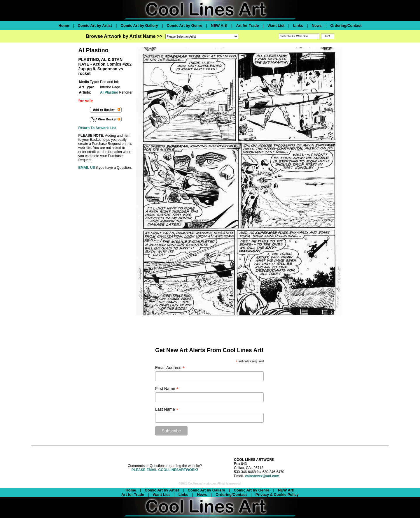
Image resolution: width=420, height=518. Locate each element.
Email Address (170, 368)
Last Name (167, 409)
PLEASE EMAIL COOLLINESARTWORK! (165, 470)
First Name (167, 389)
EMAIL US (87, 168)
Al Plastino (109, 92)
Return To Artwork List (97, 128)
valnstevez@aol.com (262, 476)
